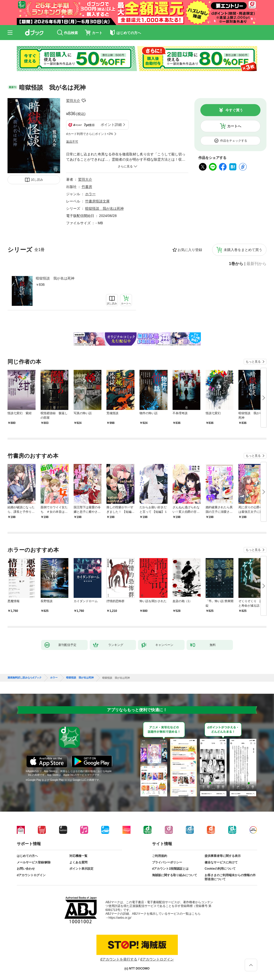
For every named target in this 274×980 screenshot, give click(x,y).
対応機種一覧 (78, 856)
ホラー (90, 194)
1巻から (236, 264)
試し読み (37, 180)
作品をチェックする (234, 141)
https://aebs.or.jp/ (120, 918)
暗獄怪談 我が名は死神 (55, 278)
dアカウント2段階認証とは (170, 869)
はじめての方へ (27, 856)
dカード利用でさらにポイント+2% (90, 134)
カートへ (234, 126)
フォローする (84, 101)
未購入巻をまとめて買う (243, 250)
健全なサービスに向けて (221, 862)
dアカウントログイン (31, 875)
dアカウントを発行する (119, 959)
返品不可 (72, 142)
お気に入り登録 (190, 250)
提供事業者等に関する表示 (223, 856)
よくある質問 (78, 862)
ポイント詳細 (111, 125)
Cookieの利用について (220, 869)
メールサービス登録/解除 (34, 862)
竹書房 (87, 187)
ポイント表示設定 (81, 869)
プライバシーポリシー (167, 862)
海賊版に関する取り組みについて (175, 875)
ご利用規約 (160, 856)
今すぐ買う (234, 110)
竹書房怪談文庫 (97, 201)
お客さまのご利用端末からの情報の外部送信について (230, 877)
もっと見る (253, 362)
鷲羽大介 (73, 101)
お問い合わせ (26, 869)
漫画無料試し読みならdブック (25, 678)
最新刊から (256, 264)
